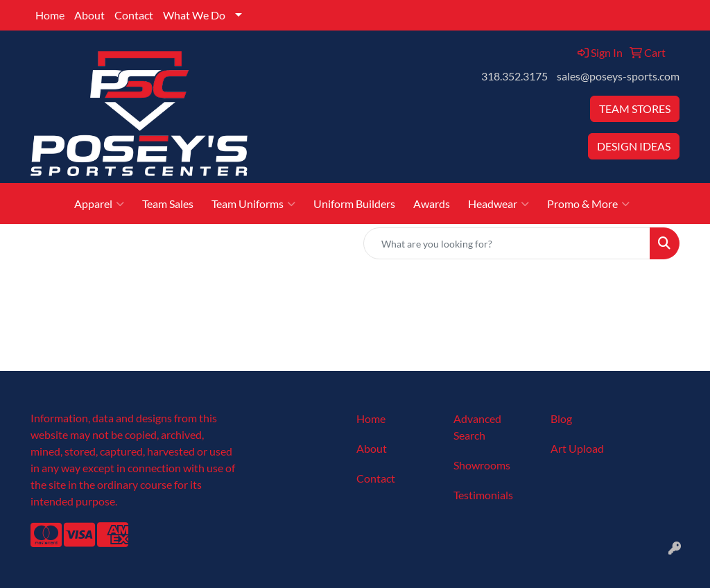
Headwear (499, 204)
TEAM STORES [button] (635, 109)
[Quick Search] (507, 243)
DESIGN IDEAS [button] (634, 146)
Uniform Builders (354, 204)
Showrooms (482, 465)
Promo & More (588, 204)
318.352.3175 (514, 76)
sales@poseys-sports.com (618, 76)
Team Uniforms (253, 204)
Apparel (99, 204)
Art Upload (577, 448)
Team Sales (168, 204)
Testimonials (483, 495)
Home (50, 15)
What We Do (194, 15)
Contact (134, 15)
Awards (432, 204)
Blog (561, 418)
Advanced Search (477, 427)
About (89, 15)
